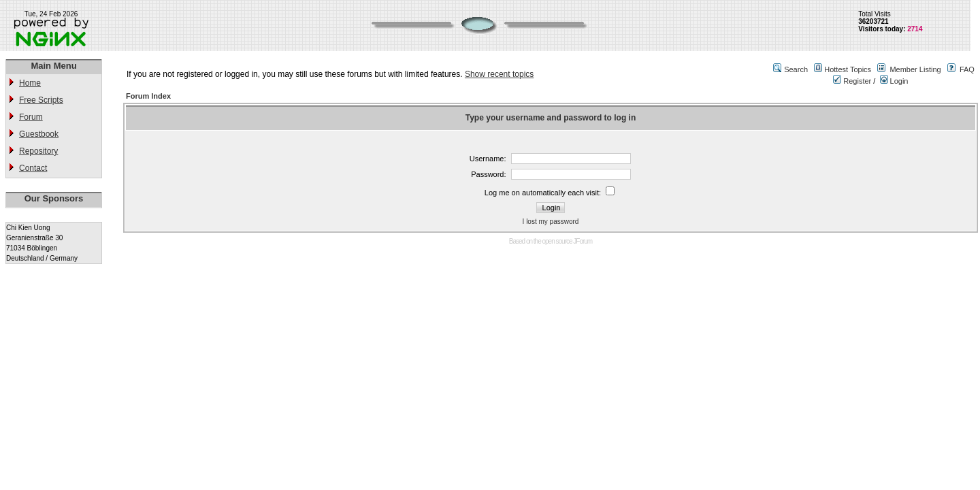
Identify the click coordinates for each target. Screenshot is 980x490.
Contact (33, 168)
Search (796, 69)
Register (852, 81)
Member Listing (915, 69)
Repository (38, 151)
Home (30, 83)
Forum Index (148, 96)
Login (894, 81)
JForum (583, 241)
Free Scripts (41, 100)
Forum (31, 117)
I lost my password (551, 222)
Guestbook (39, 134)
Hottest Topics (848, 69)
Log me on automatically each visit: (543, 193)
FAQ (967, 69)
